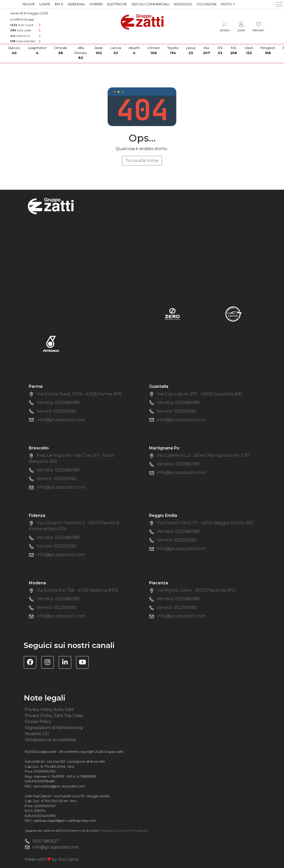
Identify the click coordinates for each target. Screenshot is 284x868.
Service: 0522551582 (56, 411)
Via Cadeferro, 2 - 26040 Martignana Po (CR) (203, 455)
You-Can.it (68, 859)
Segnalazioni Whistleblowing (54, 728)
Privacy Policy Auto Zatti (49, 709)
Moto (227, 4)
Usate (45, 4)
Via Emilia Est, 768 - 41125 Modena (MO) (77, 590)
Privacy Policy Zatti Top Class (54, 716)
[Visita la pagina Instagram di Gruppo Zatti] (49, 663)
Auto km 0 (20, 36)
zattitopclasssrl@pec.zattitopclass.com (65, 821)
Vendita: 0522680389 (58, 403)
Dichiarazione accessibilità (50, 740)
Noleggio (183, 4)
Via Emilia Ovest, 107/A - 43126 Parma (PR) (79, 394)
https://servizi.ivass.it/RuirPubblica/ (123, 831)
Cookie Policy (38, 722)
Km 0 (59, 4)
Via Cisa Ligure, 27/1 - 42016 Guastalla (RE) (200, 394)
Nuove (29, 4)
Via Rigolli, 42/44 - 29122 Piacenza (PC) (196, 590)
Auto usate (21, 30)
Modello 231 (37, 734)
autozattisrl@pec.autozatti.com (59, 786)
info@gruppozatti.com (61, 420)
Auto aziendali (23, 41)
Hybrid (96, 4)
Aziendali (76, 4)
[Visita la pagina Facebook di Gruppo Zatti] (32, 663)
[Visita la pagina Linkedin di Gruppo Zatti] (67, 663)
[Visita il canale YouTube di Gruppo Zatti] (84, 663)
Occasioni (206, 4)
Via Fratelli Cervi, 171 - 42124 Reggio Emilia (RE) (205, 523)
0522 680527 (46, 841)
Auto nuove (22, 25)
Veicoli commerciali (150, 4)
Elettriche (117, 4)
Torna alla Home (142, 161)
